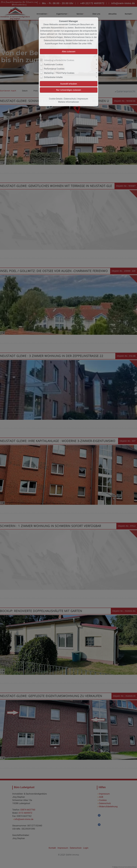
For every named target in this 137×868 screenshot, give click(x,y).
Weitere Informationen (68, 102)
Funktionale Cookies (54, 65)
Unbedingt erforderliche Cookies (59, 60)
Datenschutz (70, 99)
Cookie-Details (56, 99)
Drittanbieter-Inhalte (53, 77)
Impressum (83, 99)
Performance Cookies (54, 69)
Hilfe (89, 44)
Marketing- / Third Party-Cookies (59, 73)
